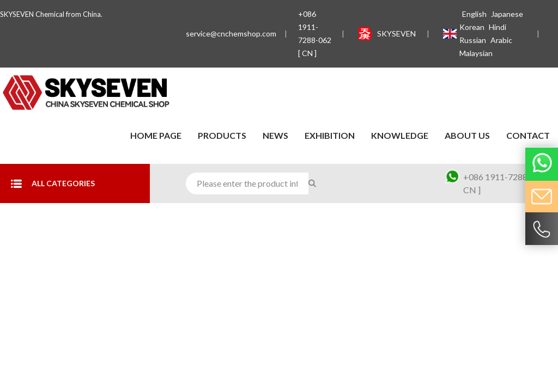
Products (222, 135)
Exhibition (330, 135)
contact (528, 135)
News (275, 135)
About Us (467, 135)
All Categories (53, 183)
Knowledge (400, 135)
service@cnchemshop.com (231, 33)
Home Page (156, 135)
